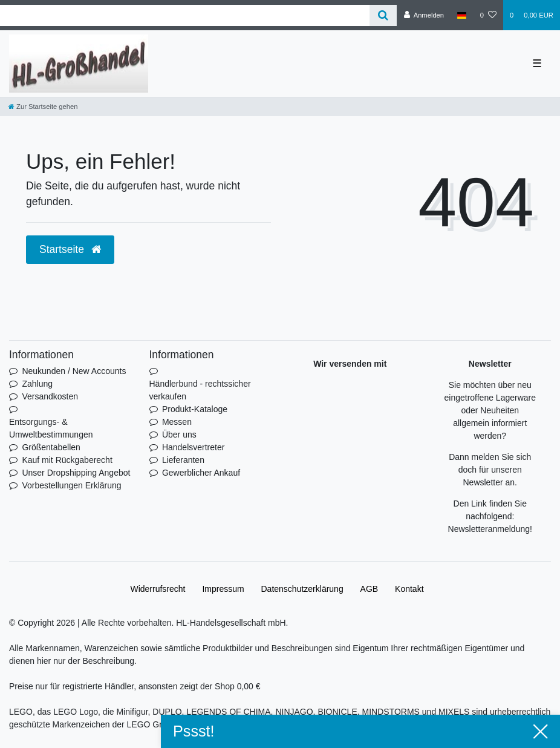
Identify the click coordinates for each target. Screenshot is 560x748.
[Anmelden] (424, 15)
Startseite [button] (70, 249)
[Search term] (185, 15)
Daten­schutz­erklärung (302, 589)
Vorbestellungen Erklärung (71, 485)
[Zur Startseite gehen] (43, 107)
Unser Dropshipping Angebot (76, 473)
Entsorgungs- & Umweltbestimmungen (51, 428)
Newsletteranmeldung (489, 529)
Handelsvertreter (194, 447)
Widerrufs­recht (158, 589)
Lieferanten (183, 460)
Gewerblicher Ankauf (201, 473)
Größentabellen (51, 447)
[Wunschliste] (488, 15)
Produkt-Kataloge (195, 409)
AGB (370, 589)
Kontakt (409, 589)
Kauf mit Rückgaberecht (67, 460)
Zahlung (37, 384)
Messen (177, 422)
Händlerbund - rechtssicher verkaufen (200, 390)
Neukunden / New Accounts (74, 371)
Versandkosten (50, 396)
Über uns (179, 435)
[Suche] (383, 15)
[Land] (462, 15)
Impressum (223, 589)
